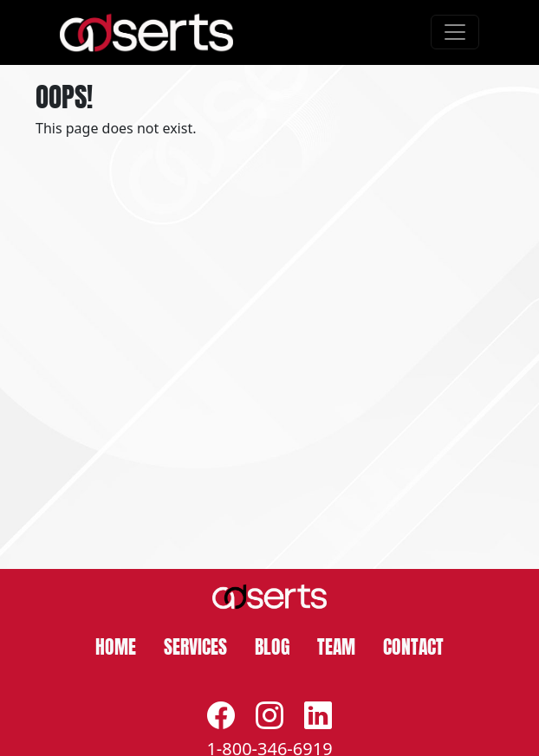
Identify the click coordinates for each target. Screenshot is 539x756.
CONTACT (413, 645)
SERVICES (195, 645)
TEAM (336, 645)
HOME (116, 645)
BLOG (272, 645)
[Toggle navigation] (455, 32)
